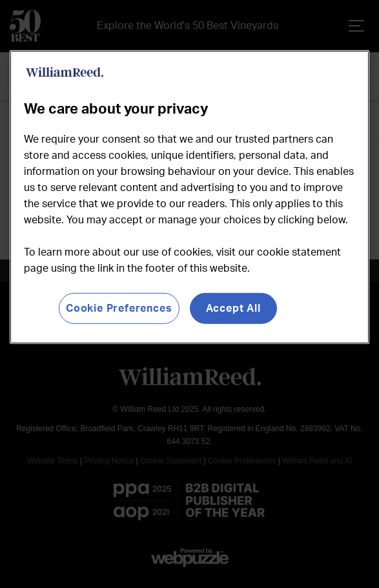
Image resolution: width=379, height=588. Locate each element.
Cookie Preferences (119, 308)
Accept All (233, 308)
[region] (190, 197)
